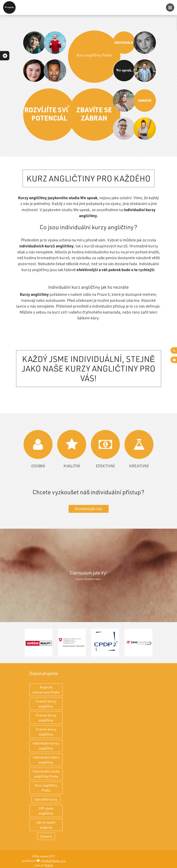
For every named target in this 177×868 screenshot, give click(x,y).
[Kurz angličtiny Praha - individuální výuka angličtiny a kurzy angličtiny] (9, 7)
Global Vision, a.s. (54, 861)
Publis (49, 865)
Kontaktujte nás (89, 509)
